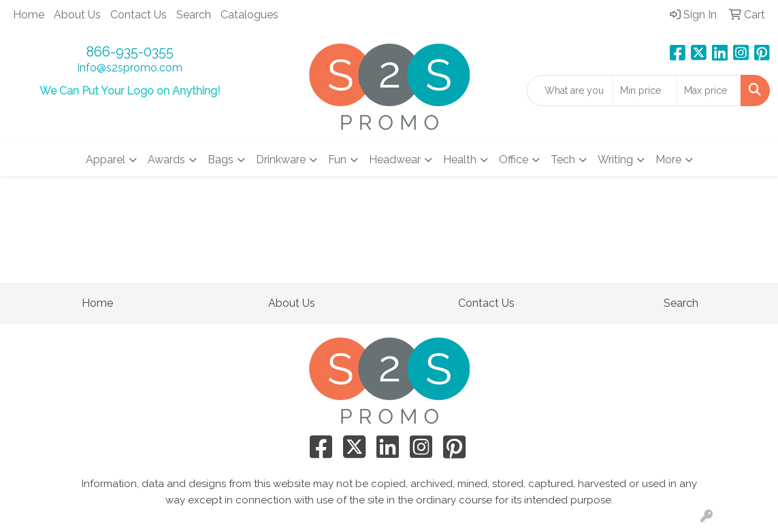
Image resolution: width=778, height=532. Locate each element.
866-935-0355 (130, 52)
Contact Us (139, 15)
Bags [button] (221, 160)
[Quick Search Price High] (709, 90)
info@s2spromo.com (130, 68)
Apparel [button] (106, 160)
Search (194, 15)
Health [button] (460, 160)
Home (29, 15)
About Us (77, 15)
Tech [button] (563, 160)
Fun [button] (337, 160)
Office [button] (514, 160)
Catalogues (249, 15)
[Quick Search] (570, 90)
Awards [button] (166, 160)
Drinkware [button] (281, 160)
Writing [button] (615, 160)
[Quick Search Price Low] (645, 90)
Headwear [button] (395, 160)
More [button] (668, 160)
